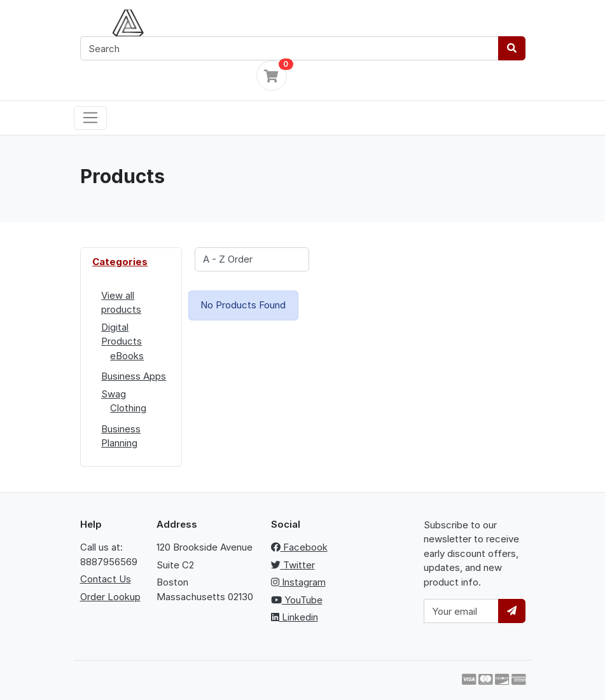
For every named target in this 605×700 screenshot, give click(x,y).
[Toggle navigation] (91, 118)
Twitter (293, 565)
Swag (114, 394)
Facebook (299, 547)
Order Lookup (110, 597)
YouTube (297, 600)
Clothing (128, 408)
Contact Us (106, 579)
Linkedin (295, 617)
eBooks (127, 356)
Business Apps (134, 376)
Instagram (298, 582)
